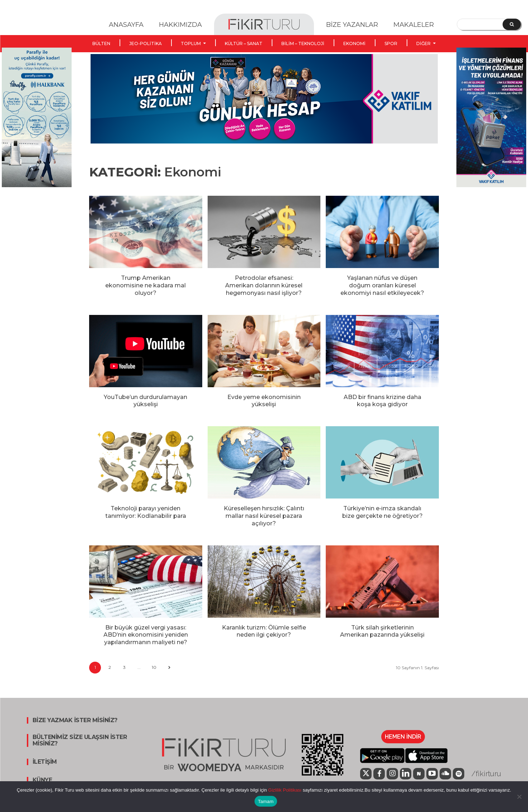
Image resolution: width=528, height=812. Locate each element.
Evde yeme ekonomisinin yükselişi (264, 401)
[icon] (366, 774)
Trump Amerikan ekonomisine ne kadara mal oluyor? (146, 285)
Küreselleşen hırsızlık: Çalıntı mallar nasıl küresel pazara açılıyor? (264, 516)
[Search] (512, 24)
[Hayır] (519, 797)
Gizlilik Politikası (284, 790)
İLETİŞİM (45, 762)
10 (154, 667)
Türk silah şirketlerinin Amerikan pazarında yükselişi (382, 631)
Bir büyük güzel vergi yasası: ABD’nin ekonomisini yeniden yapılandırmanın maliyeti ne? (146, 635)
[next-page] (169, 668)
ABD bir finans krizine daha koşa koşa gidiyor (382, 401)
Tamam (266, 801)
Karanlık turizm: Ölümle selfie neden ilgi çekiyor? (264, 631)
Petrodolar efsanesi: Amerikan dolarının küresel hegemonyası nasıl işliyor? (264, 285)
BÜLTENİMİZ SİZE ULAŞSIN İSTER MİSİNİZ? (80, 740)
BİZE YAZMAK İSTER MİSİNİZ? (75, 720)
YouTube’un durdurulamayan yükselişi (146, 401)
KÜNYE (42, 780)
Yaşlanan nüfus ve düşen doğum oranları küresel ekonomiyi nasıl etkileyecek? (382, 285)
